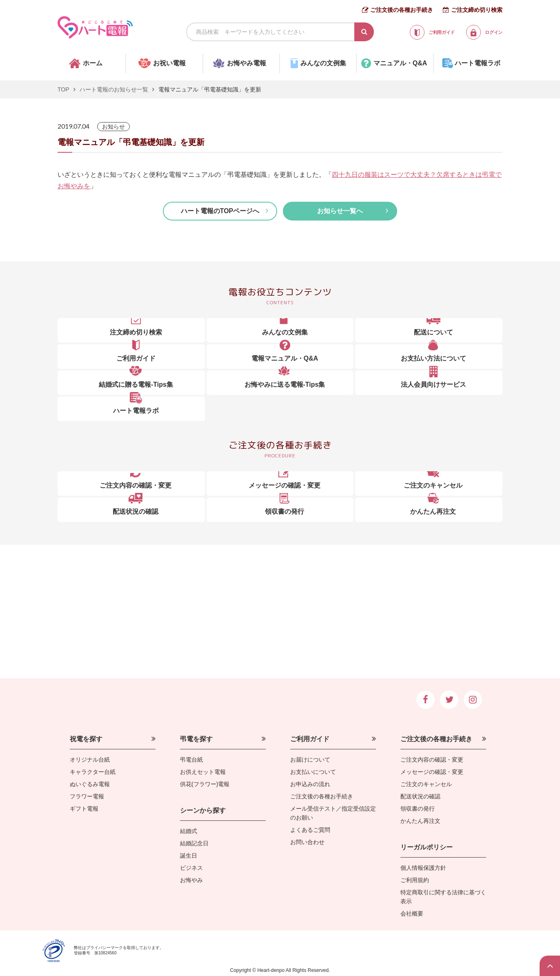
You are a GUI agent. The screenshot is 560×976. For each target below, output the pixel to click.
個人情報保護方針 (423, 868)
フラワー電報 (87, 796)
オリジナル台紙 (90, 760)
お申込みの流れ (310, 784)
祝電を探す (86, 739)
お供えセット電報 (203, 772)
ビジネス (191, 868)
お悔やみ (191, 880)
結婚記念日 (194, 843)
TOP (63, 89)
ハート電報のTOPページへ (220, 211)
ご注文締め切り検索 (477, 10)
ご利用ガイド (310, 739)
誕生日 (189, 856)
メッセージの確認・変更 (432, 772)
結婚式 (189, 831)
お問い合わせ (307, 842)
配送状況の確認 (420, 796)
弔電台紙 (191, 760)
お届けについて (310, 760)
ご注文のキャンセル (426, 784)
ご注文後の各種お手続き (402, 10)
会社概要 (412, 914)
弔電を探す (196, 739)
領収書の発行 (418, 809)
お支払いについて (313, 772)
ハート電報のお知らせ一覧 (114, 89)
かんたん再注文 (420, 821)
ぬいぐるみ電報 (90, 784)
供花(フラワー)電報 (205, 784)
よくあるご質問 (310, 830)
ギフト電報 (84, 809)
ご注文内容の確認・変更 (432, 760)
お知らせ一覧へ (340, 211)
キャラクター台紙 (93, 772)
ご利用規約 (415, 880)
